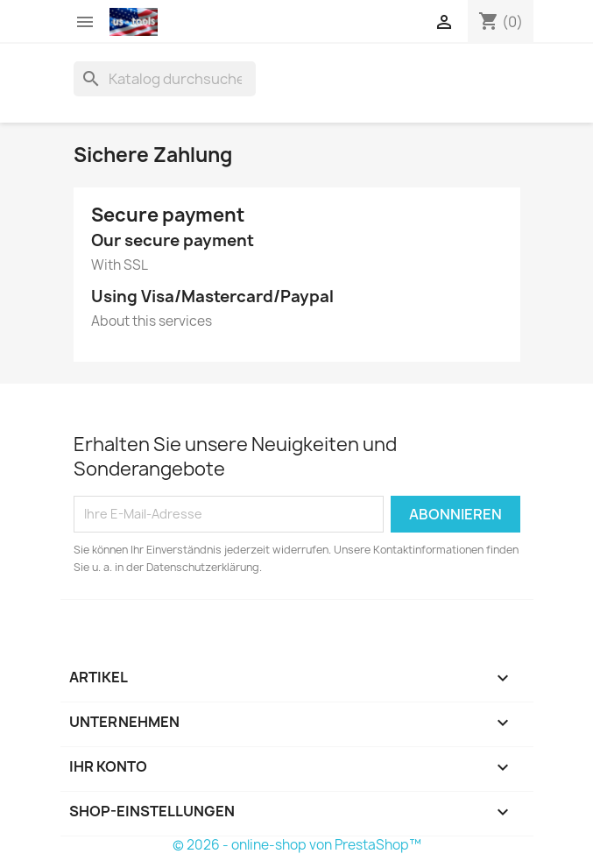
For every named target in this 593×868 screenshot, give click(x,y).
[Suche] (165, 79)
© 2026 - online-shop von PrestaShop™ (297, 845)
